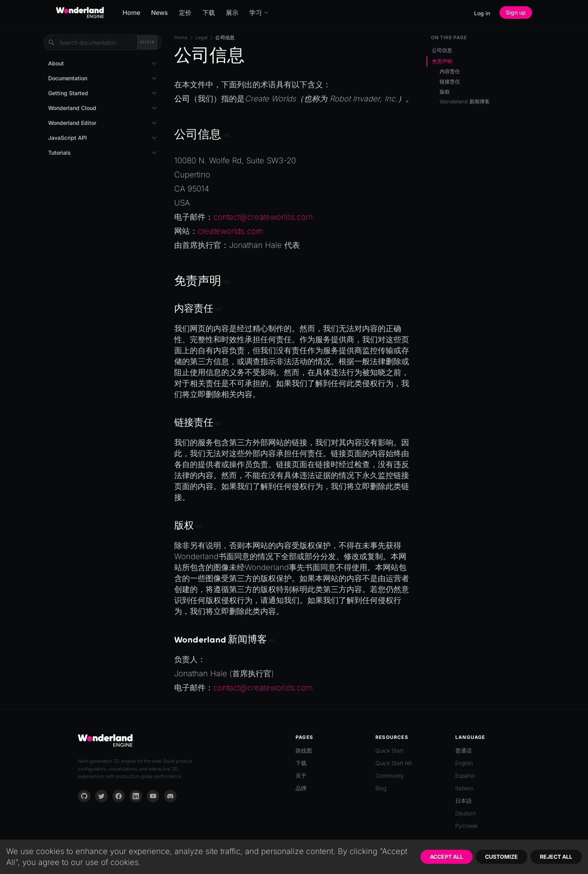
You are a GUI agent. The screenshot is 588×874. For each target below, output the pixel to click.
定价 (185, 13)
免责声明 (442, 61)
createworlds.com (230, 231)
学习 (259, 13)
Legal (202, 37)
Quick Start (389, 750)
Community (390, 776)
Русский (466, 826)
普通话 (464, 750)
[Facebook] (119, 796)
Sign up (516, 12)
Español (465, 776)
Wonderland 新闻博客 (465, 101)
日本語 (464, 801)
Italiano (464, 788)
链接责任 (450, 81)
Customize (501, 857)
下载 (209, 13)
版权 (445, 92)
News (160, 13)
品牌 (301, 788)
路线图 (304, 750)
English (464, 763)
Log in (482, 13)
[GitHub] (84, 796)
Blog (381, 788)
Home (131, 13)
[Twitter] (101, 796)
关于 (301, 776)
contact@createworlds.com (263, 217)
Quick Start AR (394, 763)
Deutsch (466, 813)
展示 (232, 13)
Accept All (446, 857)
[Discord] (170, 796)
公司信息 (442, 50)
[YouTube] (153, 796)
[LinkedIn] (136, 796)
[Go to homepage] (81, 13)
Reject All (556, 857)
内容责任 (450, 71)
